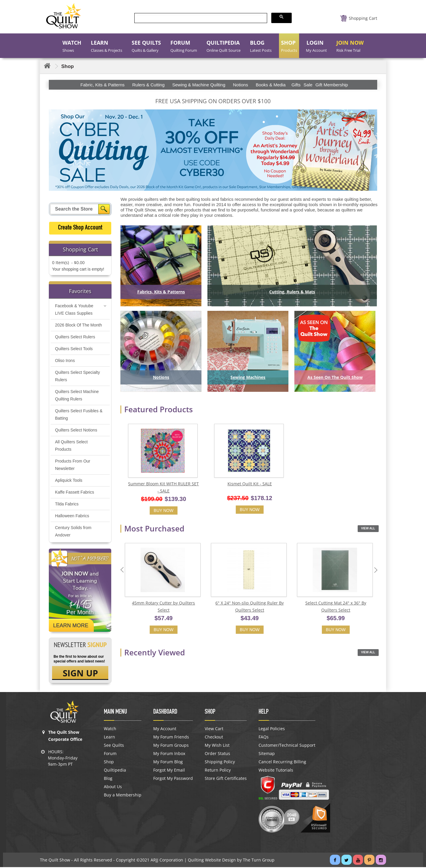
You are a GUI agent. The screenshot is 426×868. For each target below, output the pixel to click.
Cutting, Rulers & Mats (292, 292)
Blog (108, 779)
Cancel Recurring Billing (282, 763)
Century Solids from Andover (73, 532)
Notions (161, 377)
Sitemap (267, 754)
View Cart (214, 730)
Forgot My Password (173, 779)
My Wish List (217, 746)
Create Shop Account (80, 228)
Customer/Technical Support (287, 746)
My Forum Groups (171, 746)
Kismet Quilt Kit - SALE (250, 484)
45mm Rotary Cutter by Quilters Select (163, 607)
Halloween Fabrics (72, 516)
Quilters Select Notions (76, 430)
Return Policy (218, 771)
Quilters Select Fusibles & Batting (79, 415)
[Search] (104, 209)
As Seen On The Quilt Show (335, 377)
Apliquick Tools (69, 481)
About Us (113, 788)
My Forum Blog (168, 763)
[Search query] (75, 209)
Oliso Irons (65, 361)
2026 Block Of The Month (79, 325)
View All (368, 529)
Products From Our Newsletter (73, 465)
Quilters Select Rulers (75, 337)
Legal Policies (272, 730)
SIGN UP (80, 674)
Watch (110, 730)
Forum (110, 754)
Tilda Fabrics (67, 504)
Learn (109, 738)
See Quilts (114, 746)
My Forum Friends (171, 738)
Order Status (217, 754)
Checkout (214, 738)
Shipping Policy (220, 763)
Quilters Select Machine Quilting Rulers (77, 396)
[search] (200, 18)
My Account (165, 730)
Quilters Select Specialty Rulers (78, 376)
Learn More (71, 626)
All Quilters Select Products (71, 446)
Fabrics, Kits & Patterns (161, 292)
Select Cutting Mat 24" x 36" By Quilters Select (336, 607)
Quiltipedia (115, 771)
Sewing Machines (248, 377)
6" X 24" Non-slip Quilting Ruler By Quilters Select (250, 607)
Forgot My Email (169, 771)
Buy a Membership (123, 796)
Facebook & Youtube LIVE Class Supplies (74, 310)
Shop (109, 763)
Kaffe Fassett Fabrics (75, 492)
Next (377, 571)
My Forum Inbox (169, 754)
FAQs (264, 738)
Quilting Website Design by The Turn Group (231, 861)
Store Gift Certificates (226, 779)
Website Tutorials (276, 771)
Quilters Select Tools (74, 349)
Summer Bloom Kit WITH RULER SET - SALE (163, 488)
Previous (123, 571)
